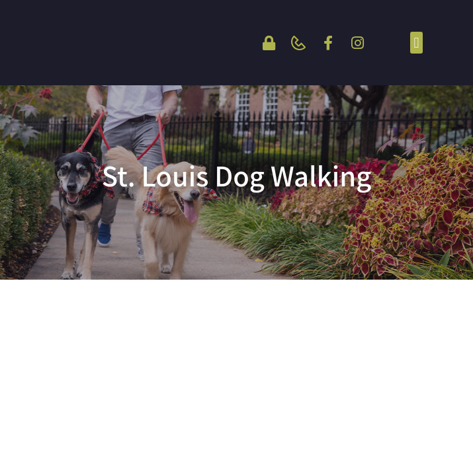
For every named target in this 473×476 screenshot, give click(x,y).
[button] (416, 43)
